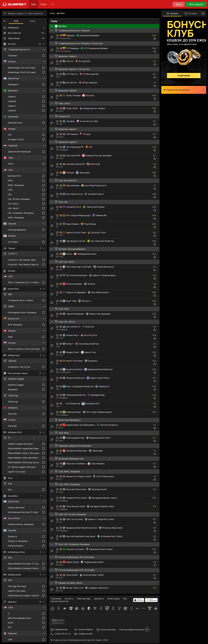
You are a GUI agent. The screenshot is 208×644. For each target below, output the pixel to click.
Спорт (44, 4)
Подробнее (184, 76)
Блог (125, 599)
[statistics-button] (155, 38)
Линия (32, 21)
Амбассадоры (114, 599)
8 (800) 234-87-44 (61, 634)
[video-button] (155, 565)
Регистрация (196, 4)
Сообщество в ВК (83, 634)
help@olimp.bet (59, 630)
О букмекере (56, 599)
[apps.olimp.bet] (139, 600)
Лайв (33, 4)
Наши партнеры (84, 599)
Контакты (69, 599)
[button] (5, 21)
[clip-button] (52, 37)
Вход (179, 4)
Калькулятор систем (60, 601)
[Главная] (14, 4)
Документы (99, 599)
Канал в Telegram (84, 630)
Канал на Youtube (106, 630)
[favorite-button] (57, 35)
